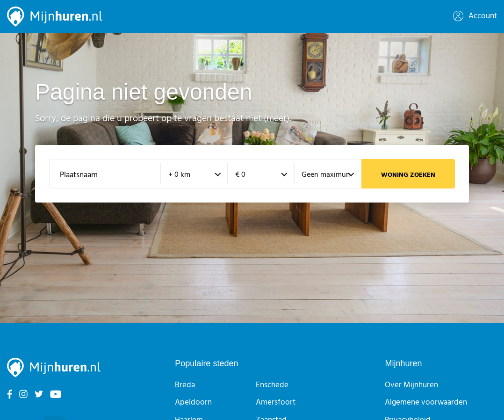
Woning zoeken (408, 175)
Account (475, 16)
